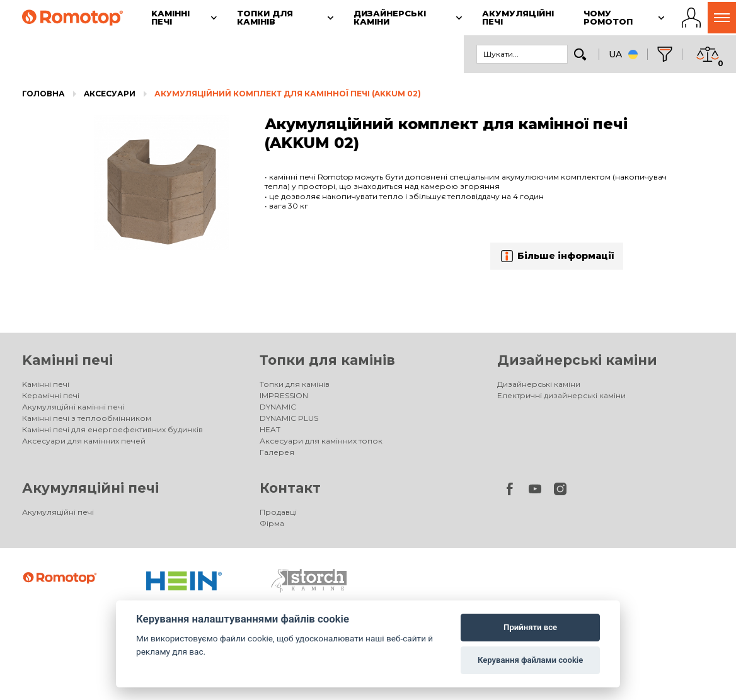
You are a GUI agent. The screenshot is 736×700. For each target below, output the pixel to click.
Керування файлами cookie (530, 660)
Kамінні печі (67, 360)
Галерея (277, 452)
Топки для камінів (327, 360)
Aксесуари (110, 94)
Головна (43, 94)
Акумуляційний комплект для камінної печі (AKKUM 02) (288, 94)
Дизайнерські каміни (577, 360)
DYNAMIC (278, 407)
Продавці (278, 512)
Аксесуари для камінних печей (84, 441)
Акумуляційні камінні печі (73, 407)
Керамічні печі (51, 395)
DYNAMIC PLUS (289, 418)
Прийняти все (530, 627)
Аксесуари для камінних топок (321, 441)
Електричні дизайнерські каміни (561, 395)
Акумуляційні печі (90, 488)
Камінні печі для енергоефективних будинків (112, 429)
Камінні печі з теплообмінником (87, 418)
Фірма (272, 523)
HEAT (270, 429)
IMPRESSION (284, 395)
